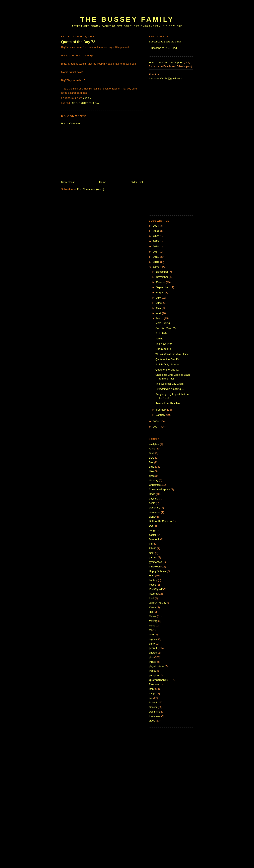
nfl (150, 630)
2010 (156, 262)
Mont (152, 626)
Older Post (137, 182)
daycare (154, 499)
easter (153, 535)
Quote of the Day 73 (167, 359)
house (153, 585)
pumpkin (154, 675)
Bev (151, 462)
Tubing (159, 339)
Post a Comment (71, 123)
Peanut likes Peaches (168, 403)
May (159, 308)
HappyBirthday (158, 571)
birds (152, 476)
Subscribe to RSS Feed (163, 48)
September (163, 287)
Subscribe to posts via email (165, 42)
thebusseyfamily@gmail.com (166, 78)
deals (152, 503)
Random (154, 684)
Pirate (152, 662)
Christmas (155, 485)
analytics (154, 444)
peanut (153, 648)
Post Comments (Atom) (90, 189)
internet (153, 594)
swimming (155, 712)
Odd (152, 635)
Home (103, 182)
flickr (152, 553)
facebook (154, 539)
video (152, 721)
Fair (151, 544)
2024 (156, 226)
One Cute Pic (163, 349)
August (160, 292)
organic (153, 639)
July (159, 298)
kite (151, 612)
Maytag (153, 621)
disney (153, 517)
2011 (156, 257)
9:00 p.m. (88, 98)
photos (153, 653)
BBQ (152, 458)
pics (151, 657)
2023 (156, 231)
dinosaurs (155, 512)
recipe (153, 694)
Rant (152, 689)
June (159, 303)
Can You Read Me (166, 328)
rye (151, 698)
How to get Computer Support (166, 62)
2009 (156, 267)
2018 (156, 246)
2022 (156, 236)
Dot (151, 526)
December (162, 272)
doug (152, 530)
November (162, 277)
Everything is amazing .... (170, 389)
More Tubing (163, 323)
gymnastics (156, 562)
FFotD (153, 548)
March (160, 318)
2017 (156, 252)
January (161, 415)
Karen (153, 607)
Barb (152, 453)
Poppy (153, 671)
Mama (153, 616)
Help (152, 576)
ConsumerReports (160, 489)
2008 (156, 421)
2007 (156, 427)
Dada (152, 494)
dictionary (155, 508)
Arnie (152, 449)
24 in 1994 (162, 333)
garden (153, 557)
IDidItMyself (156, 589)
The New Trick (164, 344)
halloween (155, 567)
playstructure (156, 666)
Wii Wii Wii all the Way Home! (172, 354)
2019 (156, 241)
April (159, 313)
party (152, 644)
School (153, 702)
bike (151, 471)
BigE (74, 103)
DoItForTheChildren (160, 521)
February (162, 410)
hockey (153, 580)
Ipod (152, 598)
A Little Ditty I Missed (168, 364)
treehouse (155, 716)
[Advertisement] (134, 9)
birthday (154, 480)
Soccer (153, 707)
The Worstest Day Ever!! (169, 384)
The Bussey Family (127, 19)
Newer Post (68, 182)
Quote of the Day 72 (78, 42)
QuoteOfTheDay (89, 103)
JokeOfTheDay (158, 603)
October (161, 282)
